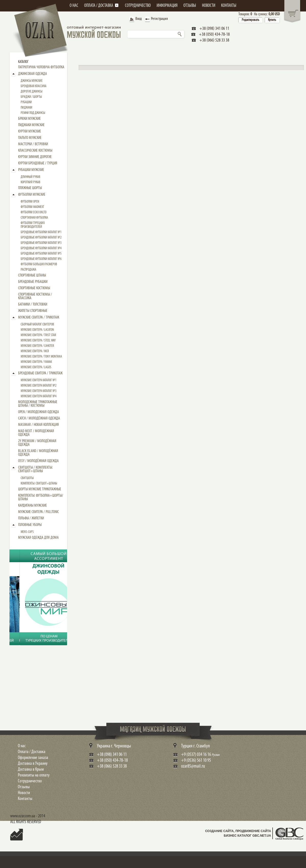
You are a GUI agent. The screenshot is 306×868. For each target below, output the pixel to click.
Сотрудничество (30, 781)
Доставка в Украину (33, 764)
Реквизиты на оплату (34, 775)
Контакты (25, 799)
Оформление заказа (33, 758)
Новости (24, 793)
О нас (22, 746)
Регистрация (156, 19)
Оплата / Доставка (32, 752)
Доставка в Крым (31, 770)
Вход (135, 19)
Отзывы (24, 787)
